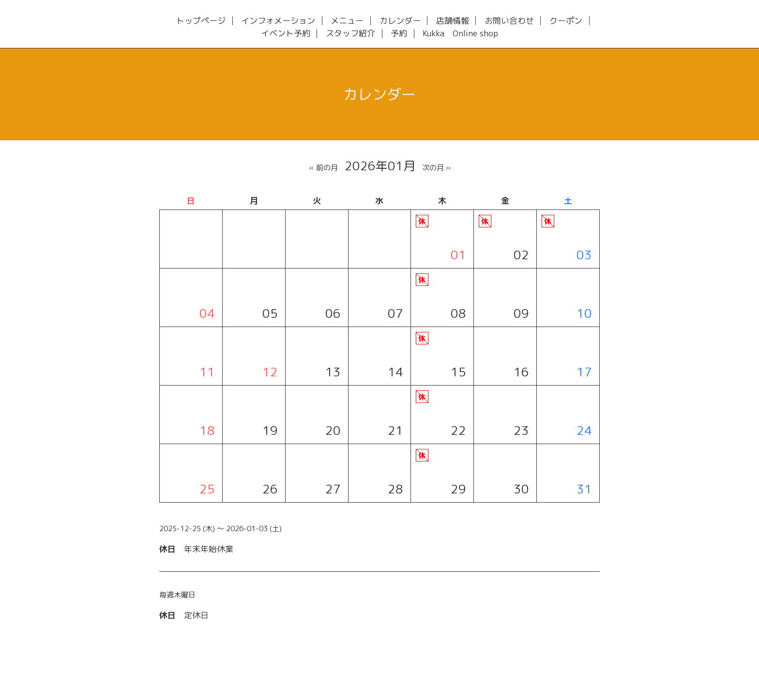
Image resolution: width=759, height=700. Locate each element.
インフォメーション (278, 21)
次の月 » (436, 168)
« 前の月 (323, 168)
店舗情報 (453, 21)
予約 (399, 34)
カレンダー (400, 21)
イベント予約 (286, 34)
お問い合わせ (509, 21)
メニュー (347, 21)
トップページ (201, 21)
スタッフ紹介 (350, 34)
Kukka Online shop (460, 34)
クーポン (566, 21)
